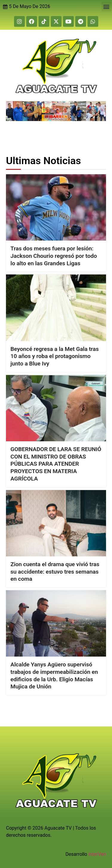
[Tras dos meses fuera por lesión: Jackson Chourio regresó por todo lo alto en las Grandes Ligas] (56, 207)
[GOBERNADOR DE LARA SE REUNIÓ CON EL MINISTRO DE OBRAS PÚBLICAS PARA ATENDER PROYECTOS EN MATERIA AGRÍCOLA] (56, 408)
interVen (97, 854)
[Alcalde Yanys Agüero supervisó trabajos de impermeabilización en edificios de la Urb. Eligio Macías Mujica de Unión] (56, 623)
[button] (106, 7)
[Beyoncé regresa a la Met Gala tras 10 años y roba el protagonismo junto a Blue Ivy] (56, 308)
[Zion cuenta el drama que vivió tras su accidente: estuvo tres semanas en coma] (56, 523)
